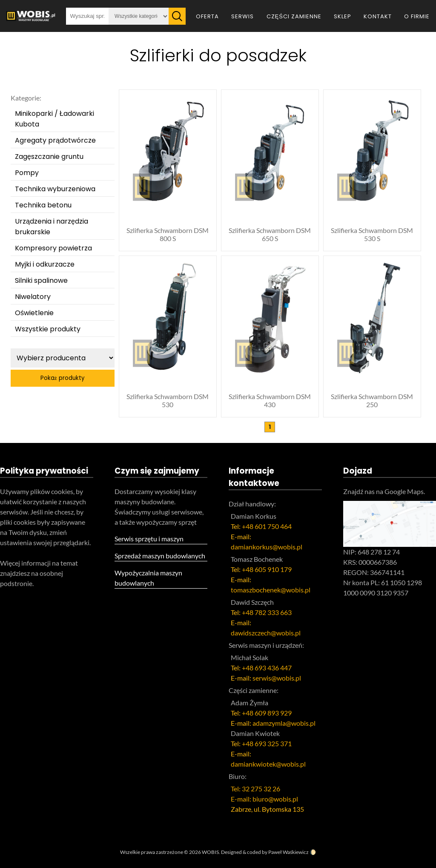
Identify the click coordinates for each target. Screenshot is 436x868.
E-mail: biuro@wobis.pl (264, 799)
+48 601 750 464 (267, 526)
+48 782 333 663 (267, 612)
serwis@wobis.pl (277, 678)
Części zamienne (294, 16)
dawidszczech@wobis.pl (266, 633)
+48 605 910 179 (267, 569)
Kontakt (378, 16)
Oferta (207, 16)
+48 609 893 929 (267, 713)
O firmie (417, 16)
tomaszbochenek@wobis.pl (271, 590)
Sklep (343, 16)
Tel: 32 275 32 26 (255, 789)
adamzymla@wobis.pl (284, 723)
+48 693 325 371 (267, 743)
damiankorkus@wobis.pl (267, 547)
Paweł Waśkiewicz (288, 852)
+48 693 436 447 (267, 668)
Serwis (242, 16)
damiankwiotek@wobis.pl (268, 764)
